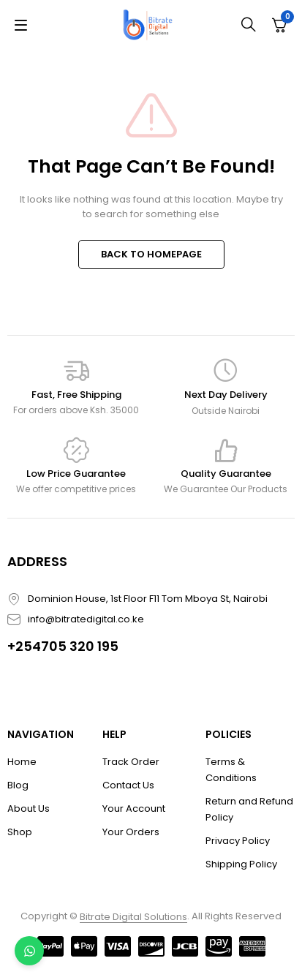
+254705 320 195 (63, 646)
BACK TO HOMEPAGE (151, 254)
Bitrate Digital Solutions (133, 917)
